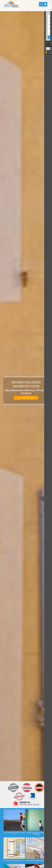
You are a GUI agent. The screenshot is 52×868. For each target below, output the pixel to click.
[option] (26, 434)
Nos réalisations (26, 398)
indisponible (4, 10)
